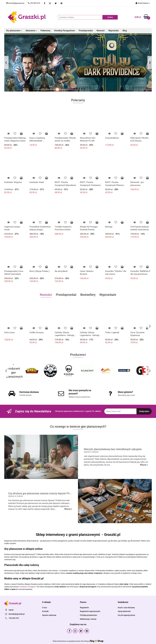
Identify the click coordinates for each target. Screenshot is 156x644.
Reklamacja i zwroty (88, 619)
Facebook (23, 587)
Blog (125, 31)
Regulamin (84, 608)
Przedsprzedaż (86, 31)
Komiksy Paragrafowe (65, 31)
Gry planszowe (14, 31)
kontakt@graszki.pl (17, 614)
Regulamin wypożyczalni (90, 611)
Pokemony (46, 31)
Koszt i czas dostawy (126, 608)
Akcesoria (31, 31)
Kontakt (45, 611)
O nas (44, 608)
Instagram (32, 587)
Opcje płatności (124, 611)
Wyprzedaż (114, 31)
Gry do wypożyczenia (126, 615)
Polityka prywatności (88, 615)
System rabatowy (49, 615)
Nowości (101, 31)
